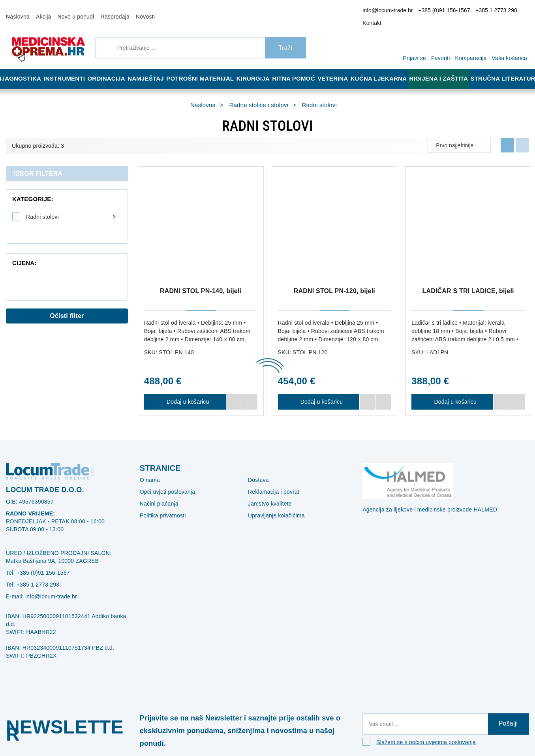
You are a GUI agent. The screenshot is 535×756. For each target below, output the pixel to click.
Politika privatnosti (161, 505)
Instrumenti (66, 68)
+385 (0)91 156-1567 (438, 11)
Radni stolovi (71, 206)
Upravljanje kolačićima (273, 505)
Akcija (40, 11)
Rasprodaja (105, 11)
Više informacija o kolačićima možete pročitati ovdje (132, 716)
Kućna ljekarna (386, 68)
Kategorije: (28, 188)
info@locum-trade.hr (388, 11)
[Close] (113, 730)
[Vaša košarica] (512, 36)
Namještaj (151, 68)
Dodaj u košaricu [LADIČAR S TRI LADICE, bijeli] (452, 391)
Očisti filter (67, 301)
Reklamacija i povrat (271, 481)
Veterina (340, 68)
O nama (148, 469)
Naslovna (17, 11)
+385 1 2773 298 (485, 11)
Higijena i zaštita (444, 68)
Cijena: (22, 236)
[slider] (14, 256)
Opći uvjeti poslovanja (164, 481)
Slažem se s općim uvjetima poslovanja (420, 735)
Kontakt (517, 11)
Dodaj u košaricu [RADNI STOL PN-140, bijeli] (185, 391)
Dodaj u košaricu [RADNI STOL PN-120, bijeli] (319, 391)
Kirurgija (257, 68)
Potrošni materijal (205, 68)
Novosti (132, 11)
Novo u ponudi (70, 11)
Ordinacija (110, 68)
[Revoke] (198, 730)
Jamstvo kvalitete (268, 493)
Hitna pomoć (299, 68)
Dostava (257, 469)
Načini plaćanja (157, 493)
